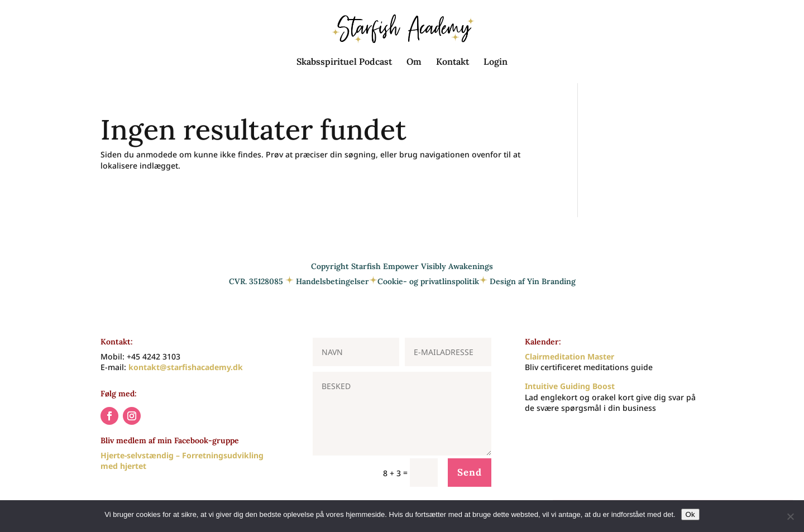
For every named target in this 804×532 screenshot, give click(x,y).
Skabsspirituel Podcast (344, 62)
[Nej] (790, 516)
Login (496, 62)
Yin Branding (551, 281)
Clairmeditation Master (569, 356)
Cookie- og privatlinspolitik (428, 281)
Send (470, 472)
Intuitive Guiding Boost (570, 386)
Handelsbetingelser (332, 281)
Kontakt (453, 62)
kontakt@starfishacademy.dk (186, 367)
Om (414, 62)
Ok (690, 514)
